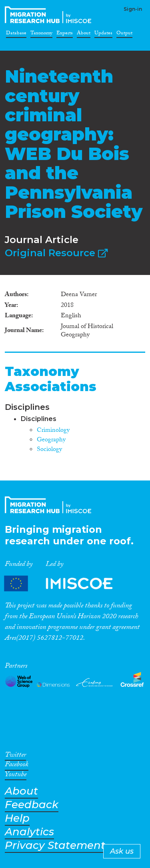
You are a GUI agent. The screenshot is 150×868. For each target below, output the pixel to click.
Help (17, 818)
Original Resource (56, 253)
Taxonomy (41, 34)
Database (16, 34)
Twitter (15, 756)
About (84, 34)
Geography (51, 440)
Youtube (16, 776)
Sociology (49, 450)
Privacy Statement (55, 845)
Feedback (32, 805)
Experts (65, 34)
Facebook (17, 766)
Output (124, 34)
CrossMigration (50, 15)
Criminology (53, 431)
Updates (103, 34)
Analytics (29, 832)
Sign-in (133, 9)
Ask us (122, 851)
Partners (65, 583)
